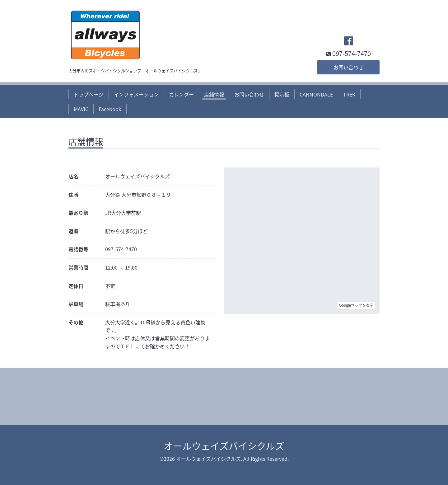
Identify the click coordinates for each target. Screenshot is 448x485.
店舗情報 (214, 94)
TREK (349, 94)
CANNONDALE (316, 94)
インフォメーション (136, 94)
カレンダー (181, 94)
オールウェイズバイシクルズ (224, 446)
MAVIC (81, 109)
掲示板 (282, 94)
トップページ (89, 94)
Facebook (110, 109)
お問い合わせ (348, 67)
